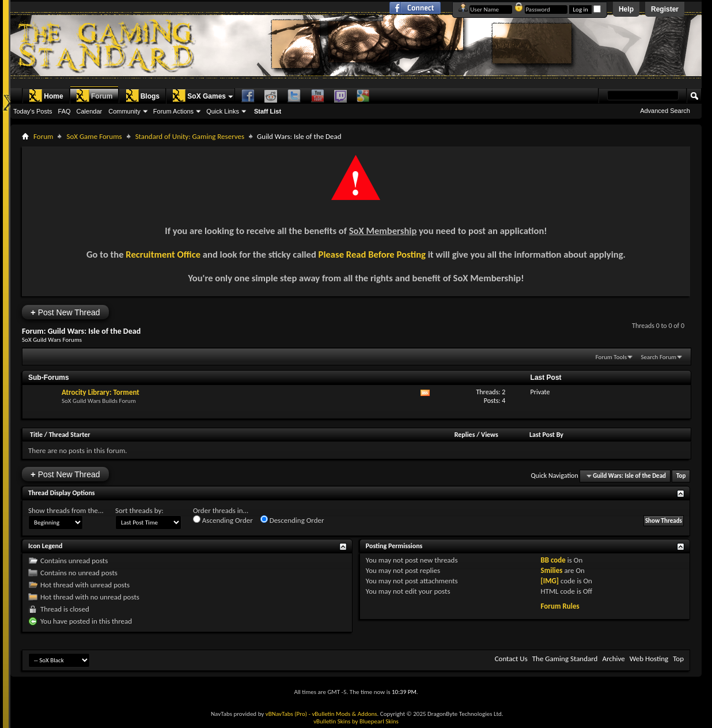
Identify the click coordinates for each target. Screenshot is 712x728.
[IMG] (550, 581)
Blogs (143, 96)
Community (124, 111)
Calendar (90, 111)
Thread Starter (70, 435)
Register (665, 9)
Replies (465, 435)
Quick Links (223, 111)
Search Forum (659, 357)
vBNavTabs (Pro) (286, 714)
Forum (94, 96)
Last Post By (546, 435)
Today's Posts (33, 111)
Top (681, 476)
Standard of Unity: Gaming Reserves (190, 136)
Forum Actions (173, 111)
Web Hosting (649, 659)
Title (36, 435)
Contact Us (511, 659)
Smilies (551, 570)
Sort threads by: (139, 510)
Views (490, 435)
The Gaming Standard (565, 659)
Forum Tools (611, 357)
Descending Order (292, 520)
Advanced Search (665, 111)
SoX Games (199, 96)
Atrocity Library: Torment (101, 392)
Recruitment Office (163, 254)
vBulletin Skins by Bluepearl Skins (356, 721)
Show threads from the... (66, 510)
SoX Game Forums (94, 136)
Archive (613, 659)
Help (626, 9)
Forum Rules (560, 606)
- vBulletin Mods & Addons (343, 714)
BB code (553, 560)
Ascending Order (223, 520)
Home (46, 96)
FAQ (65, 111)
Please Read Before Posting (372, 254)
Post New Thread (65, 312)
